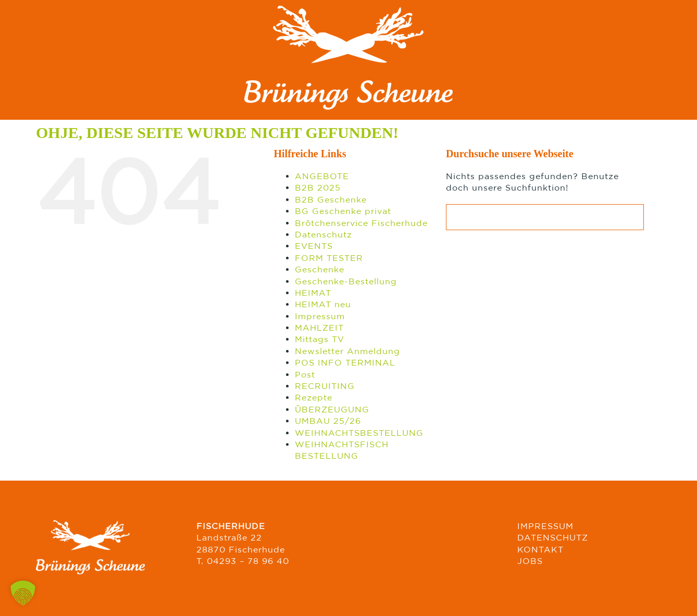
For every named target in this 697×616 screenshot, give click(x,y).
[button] (23, 593)
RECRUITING (325, 386)
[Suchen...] (545, 217)
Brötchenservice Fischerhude (361, 223)
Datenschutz (323, 234)
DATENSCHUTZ (553, 537)
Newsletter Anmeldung (347, 351)
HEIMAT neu (323, 304)
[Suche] (459, 217)
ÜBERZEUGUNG (332, 409)
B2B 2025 (318, 187)
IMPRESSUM (545, 526)
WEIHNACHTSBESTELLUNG (359, 433)
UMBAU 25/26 (328, 421)
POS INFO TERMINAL (345, 362)
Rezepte (314, 397)
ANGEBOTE (322, 176)
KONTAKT (540, 549)
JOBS (530, 561)
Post (305, 374)
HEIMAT (313, 293)
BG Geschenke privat (343, 211)
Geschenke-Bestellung (346, 281)
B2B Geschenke (331, 199)
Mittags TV (320, 339)
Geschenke (320, 269)
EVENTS (314, 246)
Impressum (320, 316)
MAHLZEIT (319, 328)
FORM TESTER (329, 258)
